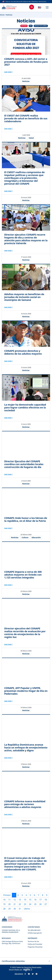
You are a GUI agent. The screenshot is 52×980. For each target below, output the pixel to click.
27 (46, 904)
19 (4, 904)
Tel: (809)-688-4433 (34, 930)
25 (35, 904)
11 (9, 900)
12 (15, 900)
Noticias (26, 81)
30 (15, 909)
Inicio (2, 15)
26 (40, 904)
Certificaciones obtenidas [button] (26, 961)
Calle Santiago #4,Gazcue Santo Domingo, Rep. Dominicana (12, 942)
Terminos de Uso (33, 941)
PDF (31, 26)
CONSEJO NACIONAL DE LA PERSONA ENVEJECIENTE (11, 931)
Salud (31, 138)
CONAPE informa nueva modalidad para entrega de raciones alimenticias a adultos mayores (25, 804)
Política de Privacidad (35, 944)
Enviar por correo (41, 26)
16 (35, 900)
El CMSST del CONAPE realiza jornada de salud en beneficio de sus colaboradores (26, 118)
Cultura (25, 537)
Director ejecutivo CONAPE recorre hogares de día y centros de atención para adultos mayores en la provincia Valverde (26, 239)
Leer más (9, 72)
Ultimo (27, 909)
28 (4, 909)
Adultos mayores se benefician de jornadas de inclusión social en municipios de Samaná (24, 297)
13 (20, 900)
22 (20, 904)
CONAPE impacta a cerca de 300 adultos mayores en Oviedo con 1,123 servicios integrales (23, 575)
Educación (36, 537)
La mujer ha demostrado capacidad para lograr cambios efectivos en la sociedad (25, 408)
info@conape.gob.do (35, 933)
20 (9, 904)
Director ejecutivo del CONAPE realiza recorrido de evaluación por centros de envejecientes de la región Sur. (25, 633)
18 (46, 900)
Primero (7, 895)
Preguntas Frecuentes (35, 947)
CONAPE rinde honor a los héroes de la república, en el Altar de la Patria (26, 519)
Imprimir (24, 26)
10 (4, 900)
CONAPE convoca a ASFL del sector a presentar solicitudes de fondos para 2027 (26, 62)
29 (9, 909)
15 (30, 900)
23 (25, 904)
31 (20, 909)
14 (25, 900)
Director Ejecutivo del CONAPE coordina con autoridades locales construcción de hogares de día (24, 464)
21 (15, 904)
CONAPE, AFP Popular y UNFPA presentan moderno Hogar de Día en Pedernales (26, 691)
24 (30, 904)
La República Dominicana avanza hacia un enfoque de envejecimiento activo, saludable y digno (26, 748)
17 (40, 900)
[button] (47, 8)
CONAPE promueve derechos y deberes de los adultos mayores (23, 352)
